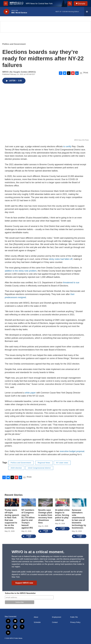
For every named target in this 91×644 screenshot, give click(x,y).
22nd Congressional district (39, 468)
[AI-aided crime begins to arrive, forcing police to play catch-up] (62, 502)
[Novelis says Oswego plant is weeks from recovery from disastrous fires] (45, 502)
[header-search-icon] (70, 3)
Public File (74, 617)
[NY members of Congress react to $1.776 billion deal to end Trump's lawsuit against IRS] (29, 502)
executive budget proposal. (72, 451)
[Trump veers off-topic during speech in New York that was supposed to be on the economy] (12, 502)
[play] (6, 12)
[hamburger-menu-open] (6, 3)
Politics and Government (14, 44)
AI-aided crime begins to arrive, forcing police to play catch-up (62, 515)
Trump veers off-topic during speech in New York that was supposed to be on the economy (12, 519)
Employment (57, 617)
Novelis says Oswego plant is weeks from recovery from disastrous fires (45, 516)
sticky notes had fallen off (61, 259)
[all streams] (88, 12)
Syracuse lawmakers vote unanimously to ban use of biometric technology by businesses (79, 519)
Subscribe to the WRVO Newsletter (20, 593)
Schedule (37, 622)
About (36, 617)
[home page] (16, 3)
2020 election (16, 468)
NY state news (62, 463)
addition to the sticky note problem (21, 271)
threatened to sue (71, 283)
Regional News (44, 463)
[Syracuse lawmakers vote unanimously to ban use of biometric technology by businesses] (79, 502)
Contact (55, 622)
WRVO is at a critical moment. (38, 552)
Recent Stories (14, 495)
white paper (30, 393)
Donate (82, 4)
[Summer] (45, 27)
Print (86, 73)
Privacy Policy (75, 622)
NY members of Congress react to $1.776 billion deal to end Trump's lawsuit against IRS (28, 519)
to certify (67, 146)
